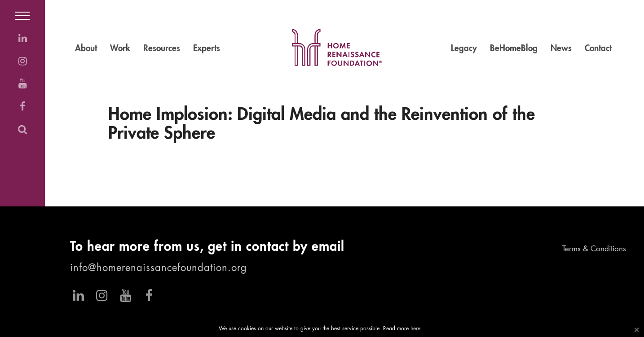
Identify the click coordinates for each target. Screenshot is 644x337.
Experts (207, 49)
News (561, 49)
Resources (162, 49)
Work (120, 49)
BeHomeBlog (514, 49)
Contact (598, 49)
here (415, 329)
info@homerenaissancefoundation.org (159, 268)
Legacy (464, 49)
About (86, 49)
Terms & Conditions (594, 249)
